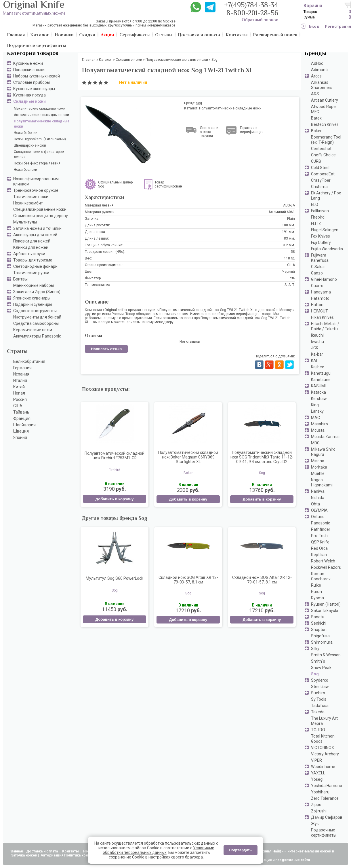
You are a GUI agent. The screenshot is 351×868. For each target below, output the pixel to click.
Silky (315, 649)
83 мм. (289, 238)
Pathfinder (321, 529)
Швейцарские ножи (30, 145)
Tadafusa (320, 706)
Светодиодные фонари (35, 266)
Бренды (315, 54)
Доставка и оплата (42, 851)
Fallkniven (320, 211)
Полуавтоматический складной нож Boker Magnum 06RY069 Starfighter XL (188, 457)
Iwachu (317, 342)
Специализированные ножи (40, 209)
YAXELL (318, 773)
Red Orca (319, 548)
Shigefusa (320, 636)
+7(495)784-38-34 (251, 6)
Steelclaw (320, 687)
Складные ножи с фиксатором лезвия (39, 154)
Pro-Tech (319, 536)
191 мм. (288, 232)
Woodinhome (323, 767)
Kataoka (318, 392)
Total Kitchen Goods (323, 739)
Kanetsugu (321, 373)
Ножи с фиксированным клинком (36, 181)
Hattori (317, 305)
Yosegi (317, 779)
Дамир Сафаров (327, 817)
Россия (20, 399)
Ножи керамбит (28, 203)
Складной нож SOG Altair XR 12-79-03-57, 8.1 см (188, 580)
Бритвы (20, 279)
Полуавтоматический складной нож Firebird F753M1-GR (115, 456)
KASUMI (318, 386)
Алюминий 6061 (282, 212)
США (18, 406)
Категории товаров (33, 54)
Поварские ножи (29, 70)
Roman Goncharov (321, 576)
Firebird (318, 217)
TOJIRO (318, 730)
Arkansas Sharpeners (322, 85)
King (315, 405)
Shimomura (322, 642)
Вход (314, 27)
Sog (315, 674)
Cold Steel (320, 168)
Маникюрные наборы (34, 285)
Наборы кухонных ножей (37, 76)
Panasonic (321, 523)
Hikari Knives (322, 317)
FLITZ (316, 223)
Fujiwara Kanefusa (320, 258)
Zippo (316, 805)
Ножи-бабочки (26, 133)
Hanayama (321, 292)
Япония (20, 437)
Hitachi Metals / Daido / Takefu (325, 326)
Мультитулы (25, 222)
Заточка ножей (24, 855)
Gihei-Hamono (324, 279)
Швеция (21, 431)
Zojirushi (319, 811)
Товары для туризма (33, 260)
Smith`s (318, 661)
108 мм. (288, 225)
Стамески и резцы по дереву (41, 216)
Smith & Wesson (326, 655)
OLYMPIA (319, 510)
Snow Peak (321, 668)
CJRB (316, 161)
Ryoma (317, 598)
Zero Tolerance (325, 798)
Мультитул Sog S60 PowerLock (115, 578)
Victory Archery (325, 754)
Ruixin (316, 592)
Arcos (316, 76)
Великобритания (29, 361)
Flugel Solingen (325, 230)
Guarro (317, 286)
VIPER (316, 760)
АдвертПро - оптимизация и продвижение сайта (268, 860)
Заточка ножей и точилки (37, 228)
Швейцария (24, 425)
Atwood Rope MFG (323, 109)
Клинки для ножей (31, 247)
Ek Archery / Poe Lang (326, 196)
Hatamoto (320, 298)
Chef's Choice (323, 155)
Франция (22, 418)
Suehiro (318, 693)
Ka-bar (317, 354)
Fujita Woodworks (327, 249)
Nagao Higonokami (322, 482)
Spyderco (320, 680)
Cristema (319, 187)
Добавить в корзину (114, 499)
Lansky (317, 411)
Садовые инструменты (35, 311)
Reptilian (319, 555)
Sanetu (318, 617)
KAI (314, 361)
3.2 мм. (289, 245)
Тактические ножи (31, 197)
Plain (291, 219)
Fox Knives (321, 236)
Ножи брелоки (25, 170)
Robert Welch (323, 561)
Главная (16, 851)
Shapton (319, 630)
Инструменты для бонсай (37, 317)
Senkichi (319, 623)
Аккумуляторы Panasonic (37, 336)
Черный (289, 272)
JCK (315, 348)
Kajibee (318, 367)
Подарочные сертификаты (324, 833)
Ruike (316, 585)
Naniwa (318, 491)
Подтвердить (241, 850)
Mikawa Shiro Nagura (323, 452)
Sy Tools (319, 699)
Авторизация (52, 855)
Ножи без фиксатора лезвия (37, 163)
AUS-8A (289, 205)
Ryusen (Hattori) (326, 604)
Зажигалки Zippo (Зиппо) (37, 292)
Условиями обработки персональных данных (159, 850)
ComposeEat (323, 174)
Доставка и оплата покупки (209, 132)
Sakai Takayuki (325, 611)
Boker (316, 131)
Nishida (318, 498)
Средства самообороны (36, 323)
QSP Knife (320, 542)
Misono (318, 461)
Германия (22, 368)
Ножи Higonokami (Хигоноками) (40, 139)
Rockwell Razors (326, 567)
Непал (19, 393)
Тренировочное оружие (36, 190)
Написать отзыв (106, 349)
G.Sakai (318, 267)
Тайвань (21, 412)
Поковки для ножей (32, 241)
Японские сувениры (32, 298)
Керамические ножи (33, 330)
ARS (315, 94)
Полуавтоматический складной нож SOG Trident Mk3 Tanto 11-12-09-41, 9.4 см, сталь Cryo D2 (262, 457)
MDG (315, 443)
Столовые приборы (32, 82)
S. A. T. (290, 285)
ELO (315, 204)
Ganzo (317, 273)
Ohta (315, 504)
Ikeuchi (317, 335)
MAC (315, 418)
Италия (20, 380)
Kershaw (319, 399)
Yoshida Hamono (327, 786)
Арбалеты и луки (29, 254)
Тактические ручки (31, 273)
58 (293, 252)
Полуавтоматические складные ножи (42, 124)
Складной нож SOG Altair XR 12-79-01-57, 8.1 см (262, 580)
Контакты (71, 851)
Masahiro (319, 424)
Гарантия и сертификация (252, 130)
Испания (21, 374)
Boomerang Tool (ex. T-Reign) (326, 140)
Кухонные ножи (28, 63)
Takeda (318, 712)
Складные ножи (29, 101)
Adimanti (319, 70)
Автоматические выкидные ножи (41, 115)
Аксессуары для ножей (35, 235)
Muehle (318, 473)
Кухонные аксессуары (34, 89)
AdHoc (317, 63)
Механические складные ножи (40, 109)
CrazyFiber (321, 180)
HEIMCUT (319, 311)
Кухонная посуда (29, 95)
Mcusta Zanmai (325, 437)
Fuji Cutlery (321, 242)
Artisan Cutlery (325, 100)
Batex (316, 118)
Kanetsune (321, 380)
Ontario (318, 517)
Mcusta (318, 430)
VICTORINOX (323, 748)
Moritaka (319, 467)
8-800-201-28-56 (252, 14)
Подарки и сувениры (33, 304)
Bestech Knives (325, 124)
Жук (315, 824)
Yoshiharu (320, 792)
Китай (19, 387)
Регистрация (338, 27)
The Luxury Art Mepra (324, 721)
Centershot (321, 149)
